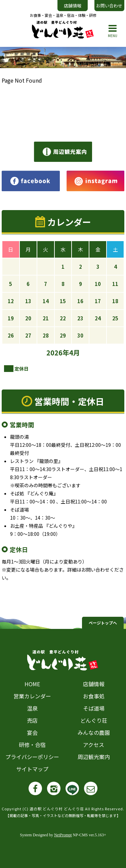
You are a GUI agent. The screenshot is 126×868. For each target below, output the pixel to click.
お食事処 (94, 696)
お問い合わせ (109, 6)
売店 (32, 720)
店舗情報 (73, 6)
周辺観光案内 (94, 757)
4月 (75, 353)
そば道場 (94, 708)
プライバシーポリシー (32, 757)
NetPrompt (63, 835)
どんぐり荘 (94, 720)
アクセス (94, 745)
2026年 (58, 353)
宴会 (32, 732)
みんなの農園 (94, 732)
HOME (32, 684)
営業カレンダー (32, 696)
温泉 (32, 708)
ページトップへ (103, 623)
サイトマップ (32, 769)
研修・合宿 (32, 745)
